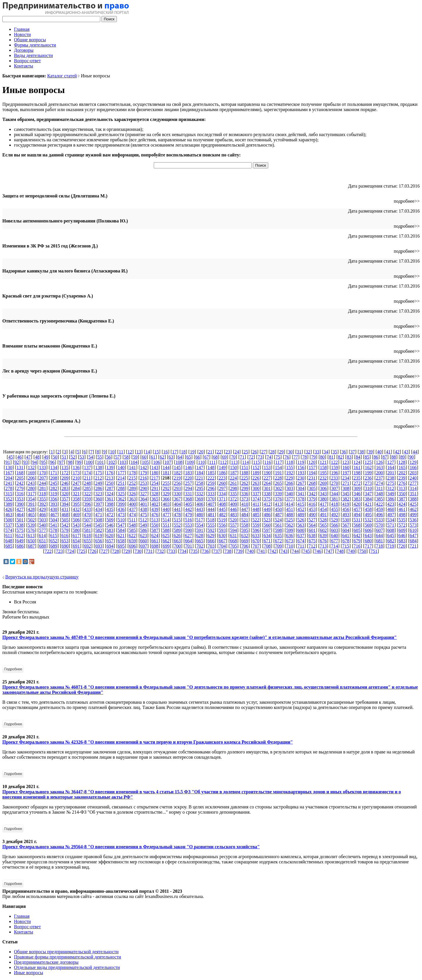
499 (413, 515)
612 (20, 536)
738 (228, 551)
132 (31, 467)
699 (166, 546)
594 (233, 530)
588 (166, 530)
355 (42, 499)
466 (42, 515)
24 (237, 452)
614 (42, 536)
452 (301, 509)
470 (87, 515)
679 (357, 541)
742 (273, 551)
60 (144, 457)
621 (121, 536)
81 (331, 457)
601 (312, 530)
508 (99, 520)
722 (48, 551)
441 (177, 509)
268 (312, 483)
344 (335, 494)
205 (20, 478)
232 (323, 478)
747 (329, 551)
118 (290, 462)
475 (144, 515)
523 (267, 520)
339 (278, 494)
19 (192, 452)
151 (245, 467)
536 (413, 520)
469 (76, 515)
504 (54, 520)
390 (20, 504)
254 (155, 483)
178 (132, 473)
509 (110, 520)
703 (211, 546)
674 (301, 541)
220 (188, 478)
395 (76, 504)
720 (402, 546)
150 (233, 467)
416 (312, 504)
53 (82, 457)
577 (42, 530)
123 (346, 462)
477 (166, 515)
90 (412, 457)
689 (54, 546)
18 (183, 452)
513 (155, 520)
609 (402, 530)
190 (267, 473)
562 (290, 525)
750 (363, 551)
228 (278, 478)
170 (42, 473)
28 (272, 452)
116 (268, 462)
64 (180, 457)
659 (132, 541)
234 (346, 478)
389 (9, 504)
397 (99, 504)
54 (91, 457)
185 (211, 473)
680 (368, 541)
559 (256, 525)
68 (215, 457)
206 (31, 478)
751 (374, 551)
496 (380, 515)
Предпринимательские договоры (46, 962)
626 (177, 536)
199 (368, 473)
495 (368, 515)
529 (335, 520)
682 (391, 541)
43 (406, 452)
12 (130, 452)
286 (99, 488)
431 (65, 509)
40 (379, 452)
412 (267, 504)
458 (368, 509)
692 (87, 546)
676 (323, 541)
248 (87, 483)
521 (245, 520)
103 (123, 462)
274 (380, 483)
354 (31, 499)
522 (256, 520)
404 (177, 504)
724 (71, 551)
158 (323, 467)
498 (402, 515)
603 (335, 530)
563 (301, 525)
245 (54, 483)
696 (133, 546)
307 (335, 488)
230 (301, 478)
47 (28, 457)
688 (42, 546)
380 (323, 499)
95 (43, 462)
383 (357, 499)
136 (76, 467)
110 (201, 462)
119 (301, 462)
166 (413, 467)
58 (126, 457)
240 (413, 478)
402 (155, 504)
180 (155, 473)
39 (371, 452)
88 (394, 457)
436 (121, 509)
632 (245, 536)
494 (357, 515)
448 (256, 509)
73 (260, 457)
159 (335, 467)
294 (189, 488)
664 (189, 541)
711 (301, 546)
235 (357, 478)
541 (54, 525)
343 (323, 494)
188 (245, 473)
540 (42, 525)
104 (134, 462)
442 (189, 509)
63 (171, 457)
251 (121, 483)
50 (55, 457)
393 (54, 504)
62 (162, 457)
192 (290, 473)
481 (211, 515)
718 (380, 546)
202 (402, 473)
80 (322, 457)
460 (391, 509)
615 (54, 536)
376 (278, 499)
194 (312, 473)
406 (200, 504)
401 (144, 504)
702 (200, 546)
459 (380, 509)
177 (121, 473)
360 (99, 499)
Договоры (24, 50)
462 (413, 509)
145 (177, 467)
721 (413, 546)
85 (367, 457)
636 (289, 536)
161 (357, 467)
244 (42, 483)
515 (177, 520)
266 (290, 483)
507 (87, 520)
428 (31, 509)
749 (351, 551)
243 (31, 483)
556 (222, 525)
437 (132, 509)
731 (149, 551)
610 (413, 530)
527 (312, 520)
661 (155, 541)
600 (301, 530)
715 (346, 546)
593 (222, 530)
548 (132, 525)
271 (346, 483)
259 (211, 483)
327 (144, 494)
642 (357, 536)
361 (110, 499)
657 (110, 541)
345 (346, 494)
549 (144, 525)
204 (9, 478)
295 (200, 488)
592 (211, 530)
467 (54, 515)
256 (177, 483)
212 (99, 478)
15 (157, 452)
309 (357, 488)
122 (335, 462)
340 (290, 494)
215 (132, 478)
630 (222, 536)
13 (139, 452)
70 (233, 457)
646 (402, 536)
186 (222, 473)
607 (380, 530)
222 (211, 478)
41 (388, 452)
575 (20, 530)
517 (200, 520)
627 (188, 536)
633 (256, 536)
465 (31, 515)
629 (211, 536)
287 (110, 488)
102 (112, 462)
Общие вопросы (30, 40)
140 (121, 467)
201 (391, 473)
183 (189, 473)
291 (155, 488)
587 (155, 530)
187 (233, 473)
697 (144, 546)
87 (385, 457)
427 (20, 509)
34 (326, 452)
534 (391, 520)
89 (403, 457)
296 (211, 488)
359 (87, 499)
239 (402, 478)
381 (335, 499)
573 (413, 525)
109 (190, 462)
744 (295, 551)
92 (17, 462)
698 (155, 546)
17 (174, 452)
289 (133, 488)
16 (165, 452)
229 (289, 478)
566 (335, 525)
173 (76, 473)
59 (135, 457)
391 (31, 504)
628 (200, 536)
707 (256, 546)
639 (323, 536)
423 (391, 504)
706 (245, 546)
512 (144, 520)
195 (323, 473)
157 (312, 467)
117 (279, 462)
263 (256, 483)
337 (256, 494)
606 (368, 530)
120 (312, 462)
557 (233, 525)
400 (133, 504)
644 (380, 536)
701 (189, 546)
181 (166, 473)
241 (9, 483)
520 (233, 520)
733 (172, 551)
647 (413, 536)
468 (65, 515)
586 (144, 530)
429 (42, 509)
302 (278, 488)
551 (166, 525)
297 (222, 488)
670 (256, 541)
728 (115, 551)
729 (127, 551)
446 (233, 509)
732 (160, 551)
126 (379, 462)
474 (132, 515)
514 (166, 520)
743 (284, 551)
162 (368, 467)
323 (99, 494)
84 (358, 457)
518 (211, 520)
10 (112, 452)
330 (177, 494)
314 (413, 488)
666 (211, 541)
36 (344, 452)
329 (166, 494)
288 (121, 488)
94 (35, 462)
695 (121, 546)
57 (117, 457)
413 (278, 504)
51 (64, 457)
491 (323, 515)
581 (87, 530)
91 (8, 462)
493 (346, 515)
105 (145, 462)
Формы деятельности (35, 45)
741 (262, 551)
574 (9, 530)
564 (312, 525)
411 (256, 504)
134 (54, 467)
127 (391, 462)
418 (335, 504)
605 (357, 530)
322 (87, 494)
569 (368, 525)
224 (233, 478)
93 (26, 462)
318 (42, 494)
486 (267, 515)
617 (76, 536)
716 (357, 546)
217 (155, 478)
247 (76, 483)
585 (132, 530)
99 (79, 462)
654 (76, 541)
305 (312, 488)
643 (368, 536)
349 (391, 494)
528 (323, 520)
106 (157, 462)
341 (301, 494)
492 (335, 515)
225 (245, 478)
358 (76, 499)
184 (200, 473)
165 (402, 467)
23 (228, 452)
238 (391, 478)
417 (323, 504)
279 (20, 488)
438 (144, 509)
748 (340, 551)
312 (391, 488)
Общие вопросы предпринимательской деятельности (66, 952)
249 (99, 483)
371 (222, 499)
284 (76, 488)
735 (194, 551)
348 (380, 494)
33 (317, 452)
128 (402, 462)
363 (132, 499)
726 (93, 551)
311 (379, 488)
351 (413, 494)
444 (211, 509)
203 (413, 473)
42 (397, 452)
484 (245, 515)
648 (9, 541)
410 (245, 504)
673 (290, 541)
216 (144, 478)
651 (42, 541)
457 (357, 509)
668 (233, 541)
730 (138, 551)
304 (301, 488)
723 (59, 551)
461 (402, 509)
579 (65, 530)
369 (200, 499)
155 (290, 467)
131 (20, 467)
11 (121, 452)
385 (380, 499)
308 (346, 488)
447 (245, 509)
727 (104, 551)
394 (65, 504)
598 (278, 530)
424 (402, 504)
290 (144, 488)
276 (402, 483)
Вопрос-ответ (27, 61)
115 (256, 462)
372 (233, 499)
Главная (22, 29)
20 (201, 452)
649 (20, 541)
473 (121, 515)
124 (357, 462)
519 (222, 520)
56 (108, 457)
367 (177, 499)
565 (323, 525)
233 (335, 478)
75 (278, 457)
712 (312, 546)
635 (278, 536)
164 (391, 467)
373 (245, 499)
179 (144, 473)
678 (346, 541)
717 (368, 546)
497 (391, 515)
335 (233, 494)
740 (250, 551)
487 (278, 515)
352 (9, 499)
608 (391, 530)
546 (110, 525)
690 (65, 546)
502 (31, 520)
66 (198, 457)
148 (211, 467)
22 (219, 452)
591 (200, 530)
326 (132, 494)
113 (234, 462)
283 (65, 488)
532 (368, 520)
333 (211, 494)
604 (346, 530)
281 (42, 488)
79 (314, 457)
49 (46, 457)
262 (245, 483)
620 (110, 536)
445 (222, 509)
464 (20, 515)
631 (233, 536)
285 (87, 488)
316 (20, 494)
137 (87, 467)
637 (301, 536)
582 (99, 530)
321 (76, 494)
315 (9, 494)
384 (368, 499)
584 (121, 530)
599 (290, 530)
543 (76, 525)
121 (323, 462)
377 (290, 499)
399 (121, 504)
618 (87, 536)
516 (188, 520)
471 (99, 515)
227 (267, 478)
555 (211, 525)
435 (110, 509)
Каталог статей (62, 76)
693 (99, 546)
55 (100, 457)
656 (99, 541)
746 (318, 551)
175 (99, 473)
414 (289, 504)
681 (380, 541)
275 (391, 483)
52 (73, 457)
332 (200, 494)
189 (256, 473)
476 (155, 515)
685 (9, 546)
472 (110, 515)
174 (87, 473)
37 (353, 452)
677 (335, 541)
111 (212, 462)
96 (52, 462)
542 (65, 525)
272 (357, 483)
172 (65, 473)
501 (20, 520)
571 (391, 525)
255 (166, 483)
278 (9, 488)
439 (155, 509)
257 (189, 483)
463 (9, 515)
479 (189, 515)
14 (148, 452)
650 (31, 541)
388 (413, 499)
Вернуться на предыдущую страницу (42, 577)
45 (10, 457)
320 (65, 494)
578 (54, 530)
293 (177, 488)
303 (290, 488)
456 (346, 509)
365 (155, 499)
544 (87, 525)
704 (222, 546)
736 (205, 551)
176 (110, 473)
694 (110, 546)
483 (233, 515)
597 (267, 530)
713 (323, 546)
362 (121, 499)
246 (65, 483)
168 (20, 473)
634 (267, 536)
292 (166, 488)
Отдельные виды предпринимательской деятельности (67, 967)
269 (323, 483)
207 (42, 478)
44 (415, 452)
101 (100, 462)
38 (362, 452)
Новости (22, 34)
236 (368, 478)
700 (177, 546)
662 (166, 541)
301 (267, 488)
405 (189, 504)
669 (245, 541)
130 (9, 467)
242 (20, 483)
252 (132, 483)
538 (20, 525)
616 (65, 536)
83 (349, 457)
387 (402, 499)
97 (61, 462)
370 (211, 499)
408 (222, 504)
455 (335, 509)
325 (121, 494)
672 (278, 541)
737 (217, 551)
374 (256, 499)
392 (42, 504)
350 (402, 494)
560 (267, 525)
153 (267, 467)
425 (413, 504)
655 (87, 541)
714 (335, 546)
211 (87, 478)
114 (245, 462)
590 (189, 530)
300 (256, 488)
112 (223, 462)
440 (166, 509)
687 (31, 546)
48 (37, 457)
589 (177, 530)
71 (242, 457)
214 (121, 478)
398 (110, 504)
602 (323, 530)
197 (346, 473)
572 (402, 525)
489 (301, 515)
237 (380, 478)
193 (301, 473)
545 (99, 525)
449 (267, 509)
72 (251, 457)
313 (402, 488)
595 (245, 530)
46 (19, 457)
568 (357, 525)
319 (54, 494)
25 (246, 452)
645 (391, 536)
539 (31, 525)
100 (89, 462)
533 (380, 520)
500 (9, 520)
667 (222, 541)
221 (200, 478)
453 (312, 509)
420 (357, 504)
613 (31, 536)
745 (307, 551)
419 (346, 504)
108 (179, 462)
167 (9, 473)
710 (290, 546)
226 (256, 478)
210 (76, 478)
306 (323, 488)
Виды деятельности (33, 55)
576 (31, 530)
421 (368, 504)
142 (144, 467)
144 (166, 467)
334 (222, 494)
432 (76, 509)
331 (189, 494)
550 (155, 525)
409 (234, 504)
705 (234, 546)
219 (177, 478)
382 (346, 499)
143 (155, 467)
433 (87, 509)
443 (200, 509)
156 (301, 467)
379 (312, 499)
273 (368, 483)
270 (335, 483)
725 (82, 551)
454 (323, 509)
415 (301, 504)
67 (207, 457)
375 (267, 499)
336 (245, 494)
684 (413, 541)
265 (278, 483)
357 (65, 499)
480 (200, 515)
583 (110, 530)
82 (340, 457)
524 (278, 520)
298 (234, 488)
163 (380, 467)
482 (222, 515)
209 (65, 478)
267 (301, 483)
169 (31, 473)
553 (189, 525)
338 (267, 494)
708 (267, 546)
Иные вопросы (28, 973)
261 (233, 483)
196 (335, 473)
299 (245, 488)
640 (335, 536)
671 (267, 541)
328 (155, 494)
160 (346, 467)
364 (144, 499)
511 (132, 520)
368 (189, 499)
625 (166, 536)
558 (245, 525)
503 (42, 520)
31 (299, 452)
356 (54, 499)
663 (177, 541)
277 (413, 483)
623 (144, 536)
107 (168, 462)
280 (31, 488)
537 (9, 525)
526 (301, 520)
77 (296, 457)
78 (305, 457)
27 (264, 452)
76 (287, 457)
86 (376, 457)
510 (121, 520)
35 (335, 452)
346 (357, 494)
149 (222, 467)
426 (9, 509)
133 (42, 467)
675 (312, 541)
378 (301, 499)
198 (357, 473)
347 (368, 494)
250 (110, 483)
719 (391, 546)
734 (183, 551)
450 (278, 509)
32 (308, 452)
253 (144, 483)
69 (224, 457)
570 (380, 525)
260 (222, 483)
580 (76, 530)
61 (153, 457)
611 (9, 536)
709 (278, 546)
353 (20, 499)
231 (312, 478)
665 (200, 541)
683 (402, 541)
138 (99, 467)
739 (239, 551)
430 (54, 509)
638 (312, 536)
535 (402, 520)
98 (70, 462)
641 (346, 536)
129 (413, 462)
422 (380, 504)
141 (132, 467)
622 (132, 536)
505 (65, 520)
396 (87, 504)
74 (269, 457)
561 (278, 525)
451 (290, 509)
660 (144, 541)
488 (290, 515)
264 (267, 483)
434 (99, 509)
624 (155, 536)
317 (31, 494)
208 (54, 478)
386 (391, 499)
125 (368, 462)
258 (200, 483)
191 (278, 473)
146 (189, 467)
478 (177, 515)
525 (289, 520)
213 (110, 478)
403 (166, 504)
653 (65, 541)
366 (166, 499)
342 (312, 494)
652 (54, 541)
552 (177, 525)
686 (20, 546)
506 (76, 520)
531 (357, 520)
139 (110, 467)
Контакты (24, 66)
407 (211, 504)
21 (210, 452)
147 (200, 467)
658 (121, 541)
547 (121, 525)
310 (368, 488)
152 (256, 467)
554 (200, 525)
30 (290, 452)
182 (177, 473)
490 (312, 515)
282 (54, 488)
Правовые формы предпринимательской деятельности (68, 957)
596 (256, 530)
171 (54, 473)
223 (222, 478)
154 (278, 467)
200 (380, 473)
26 (255, 452)
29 (281, 452)
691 (76, 546)
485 (256, 515)
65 (189, 457)
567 (346, 525)
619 (99, 536)
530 (346, 520)
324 (110, 494)
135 (65, 467)
